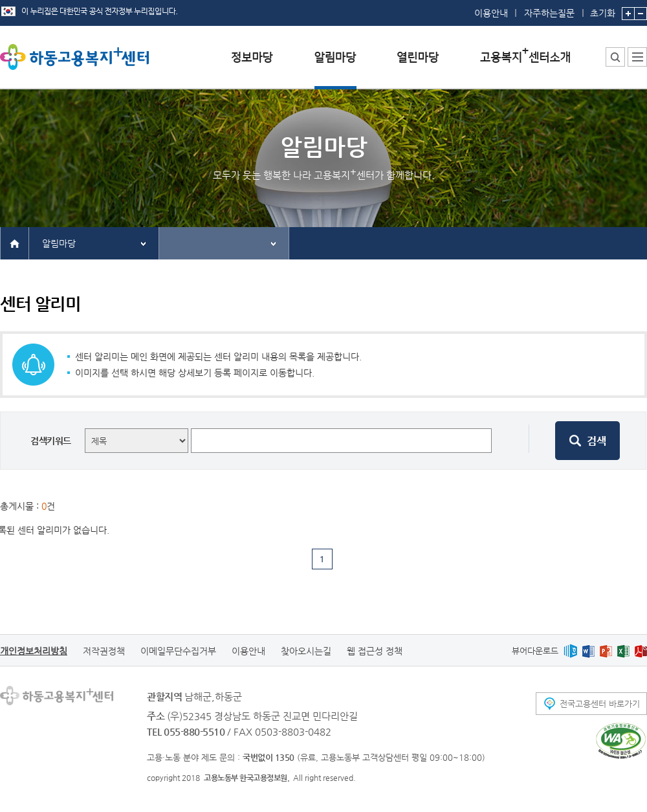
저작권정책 (104, 651)
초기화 (603, 9)
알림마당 (59, 243)
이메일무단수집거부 (178, 651)
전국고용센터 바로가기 (600, 704)
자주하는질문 (549, 13)
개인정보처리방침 (34, 651)
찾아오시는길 (306, 651)
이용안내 (491, 13)
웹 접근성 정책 (375, 651)
